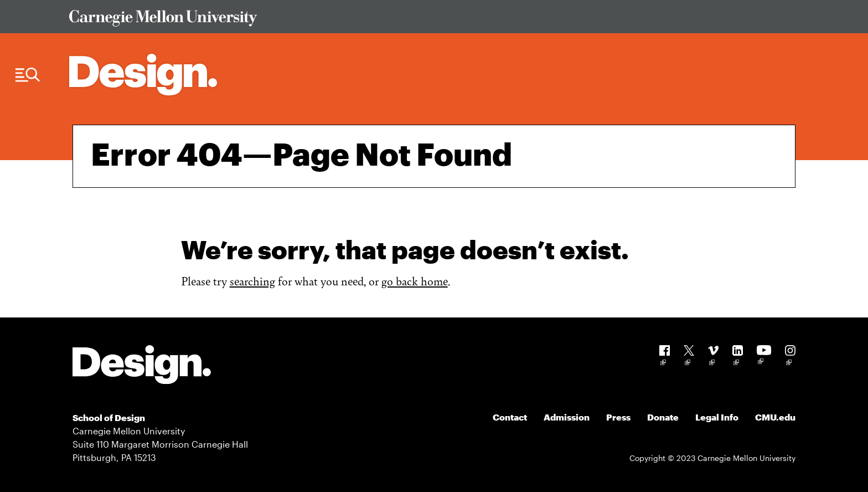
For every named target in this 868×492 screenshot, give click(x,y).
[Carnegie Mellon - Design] (142, 367)
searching (252, 281)
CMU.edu (775, 417)
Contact (510, 417)
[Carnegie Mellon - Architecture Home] (143, 75)
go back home (415, 281)
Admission (567, 417)
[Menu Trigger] (28, 75)
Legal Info (717, 417)
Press (618, 417)
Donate (663, 417)
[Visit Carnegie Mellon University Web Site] (423, 20)
